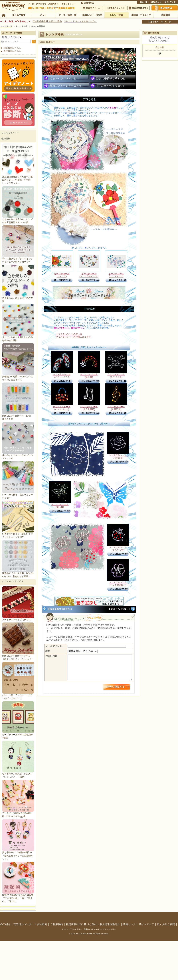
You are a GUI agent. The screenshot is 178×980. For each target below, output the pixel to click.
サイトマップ (170, 3)
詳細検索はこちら (12, 48)
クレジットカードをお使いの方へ (80, 21)
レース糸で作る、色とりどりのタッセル (18, 495)
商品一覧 (143, 3)
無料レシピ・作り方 (92, 15)
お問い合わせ (156, 3)
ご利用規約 (56, 924)
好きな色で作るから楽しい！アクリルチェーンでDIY (18, 534)
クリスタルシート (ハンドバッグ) (62, 409)
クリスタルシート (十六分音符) (89, 409)
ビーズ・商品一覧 (67, 15)
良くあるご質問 (166, 924)
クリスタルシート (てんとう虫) (118, 550)
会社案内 (42, 924)
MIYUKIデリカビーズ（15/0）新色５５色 (18, 416)
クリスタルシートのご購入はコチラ (73, 337)
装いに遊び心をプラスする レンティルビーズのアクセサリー (18, 259)
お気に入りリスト (115, 8)
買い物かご (165, 8)
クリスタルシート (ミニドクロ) (116, 377)
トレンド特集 (117, 15)
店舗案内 (166, 15)
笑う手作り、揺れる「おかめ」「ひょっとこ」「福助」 (18, 774)
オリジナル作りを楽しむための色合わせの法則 (18, 337)
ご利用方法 (88, 3)
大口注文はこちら (138, 8)
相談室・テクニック (141, 15)
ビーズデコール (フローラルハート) (89, 276)
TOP (3, 15)
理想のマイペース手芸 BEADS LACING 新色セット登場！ (18, 573)
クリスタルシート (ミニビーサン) (62, 377)
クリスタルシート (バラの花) (118, 457)
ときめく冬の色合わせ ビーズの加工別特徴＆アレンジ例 (18, 219)
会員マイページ (92, 8)
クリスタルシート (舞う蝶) (60, 507)
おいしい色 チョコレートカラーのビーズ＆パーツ (18, 695)
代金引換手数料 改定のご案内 (47, 21)
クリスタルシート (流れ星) (89, 377)
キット (43, 15)
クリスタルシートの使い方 (69, 334)
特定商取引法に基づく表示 (81, 924)
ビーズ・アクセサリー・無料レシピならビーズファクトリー (89, 929)
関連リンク (129, 924)
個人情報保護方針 (110, 924)
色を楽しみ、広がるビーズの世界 (18, 298)
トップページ (6, 26)
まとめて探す (18, 15)
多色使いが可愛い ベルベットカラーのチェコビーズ (18, 377)
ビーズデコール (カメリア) (62, 277)
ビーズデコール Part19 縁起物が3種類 (18, 735)
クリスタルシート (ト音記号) (116, 409)
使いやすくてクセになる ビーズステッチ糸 (18, 455)
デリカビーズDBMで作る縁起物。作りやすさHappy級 (18, 813)
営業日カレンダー (24, 924)
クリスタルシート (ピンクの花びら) (118, 585)
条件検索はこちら (12, 51)
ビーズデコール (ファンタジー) (116, 277)
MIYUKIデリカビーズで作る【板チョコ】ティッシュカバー (18, 656)
